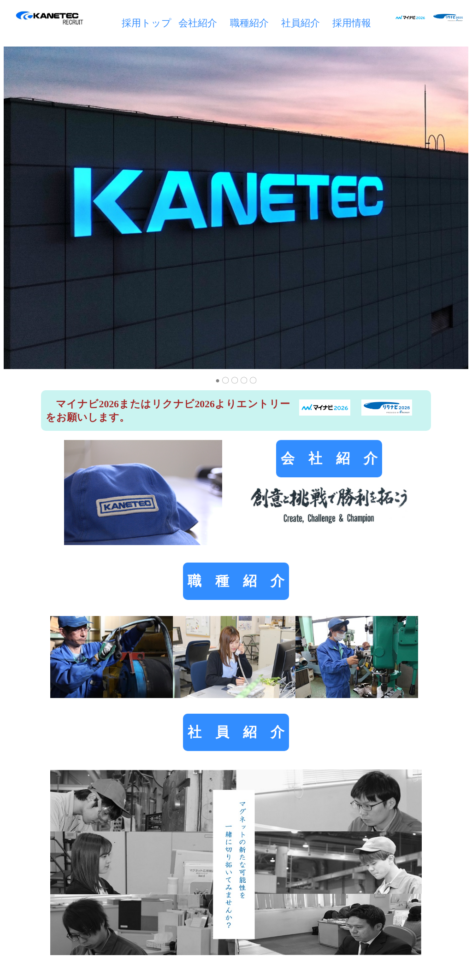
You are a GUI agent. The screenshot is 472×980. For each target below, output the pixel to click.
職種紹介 (249, 23)
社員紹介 (301, 23)
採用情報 (352, 23)
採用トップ (147, 23)
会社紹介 (198, 23)
